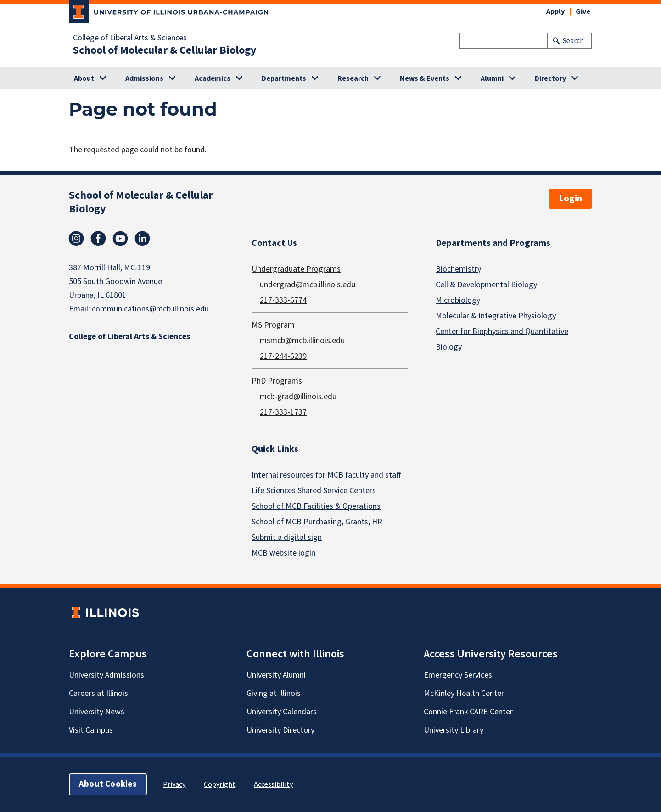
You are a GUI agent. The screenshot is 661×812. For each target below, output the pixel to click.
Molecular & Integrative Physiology (496, 315)
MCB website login (283, 553)
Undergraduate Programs (296, 269)
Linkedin (142, 239)
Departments (284, 78)
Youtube (120, 239)
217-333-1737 (283, 412)
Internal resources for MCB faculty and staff (326, 475)
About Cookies (108, 784)
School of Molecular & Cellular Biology (165, 50)
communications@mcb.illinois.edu (150, 309)
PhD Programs (277, 381)
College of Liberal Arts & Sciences (130, 38)
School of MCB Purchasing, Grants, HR (317, 522)
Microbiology (458, 300)
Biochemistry (458, 269)
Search (573, 41)
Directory (550, 78)
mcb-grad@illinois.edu (298, 396)
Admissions (144, 78)
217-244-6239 (283, 356)
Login (570, 199)
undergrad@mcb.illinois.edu (308, 284)
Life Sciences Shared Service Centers (314, 491)
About (84, 78)
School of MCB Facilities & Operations (316, 506)
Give (583, 11)
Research (353, 78)
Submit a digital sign (287, 537)
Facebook (98, 239)
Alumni (492, 78)
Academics (213, 78)
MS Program (273, 325)
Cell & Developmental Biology (486, 284)
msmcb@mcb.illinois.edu (302, 340)
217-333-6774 (283, 300)
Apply (555, 11)
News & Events (425, 78)
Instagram (76, 239)
